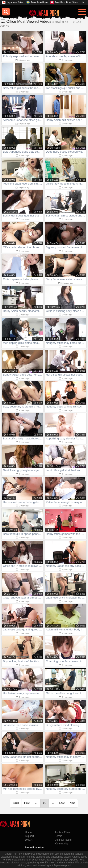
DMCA (29, 840)
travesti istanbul (35, 847)
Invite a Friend (63, 832)
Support (29, 836)
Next (72, 803)
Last (62, 803)
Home (28, 832)
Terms (59, 836)
